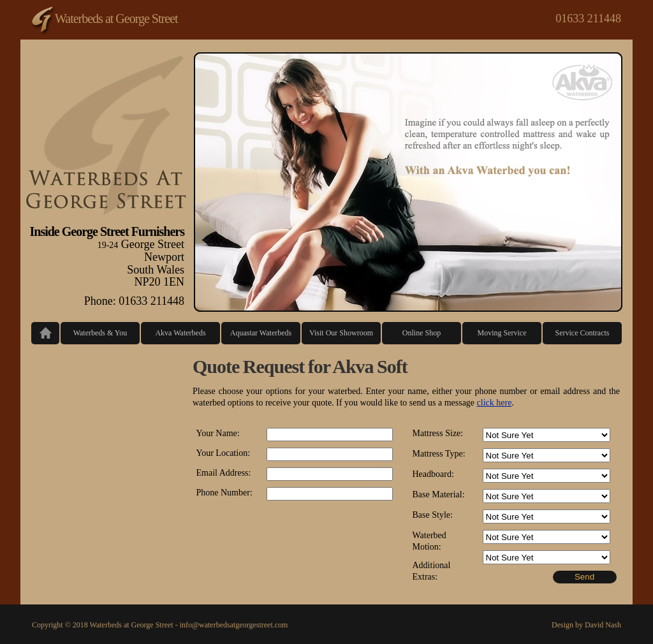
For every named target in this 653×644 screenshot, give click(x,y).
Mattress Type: (439, 454)
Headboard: (433, 474)
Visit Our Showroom (341, 333)
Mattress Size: (438, 433)
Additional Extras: (432, 571)
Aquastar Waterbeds (261, 333)
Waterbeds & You (100, 333)
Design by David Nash (586, 625)
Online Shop (422, 333)
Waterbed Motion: (429, 541)
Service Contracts (583, 333)
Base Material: (439, 494)
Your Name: (218, 433)
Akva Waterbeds (180, 333)
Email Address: (224, 473)
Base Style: (433, 515)
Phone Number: (224, 493)
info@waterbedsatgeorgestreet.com (234, 625)
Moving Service (502, 333)
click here (495, 403)
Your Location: (224, 453)
